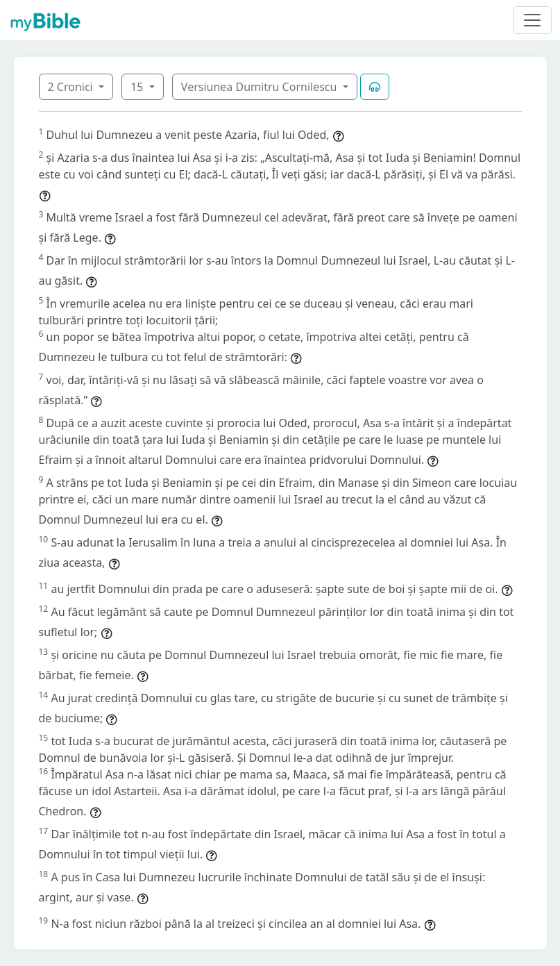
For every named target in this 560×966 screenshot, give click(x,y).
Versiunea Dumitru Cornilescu (261, 87)
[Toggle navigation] (532, 20)
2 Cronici (72, 87)
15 (138, 87)
